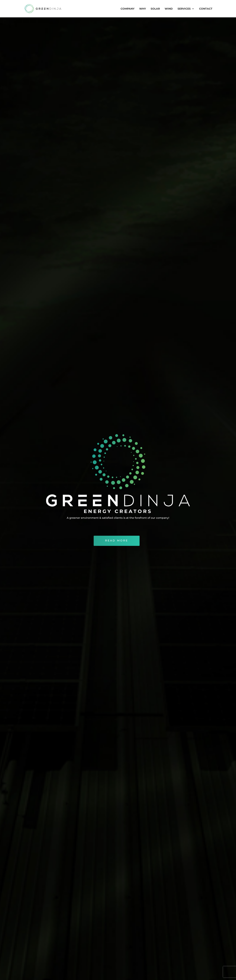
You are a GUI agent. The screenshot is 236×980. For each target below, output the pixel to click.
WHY (143, 9)
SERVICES (184, 9)
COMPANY (127, 9)
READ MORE (117, 558)
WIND (169, 9)
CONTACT (206, 9)
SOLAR (155, 9)
